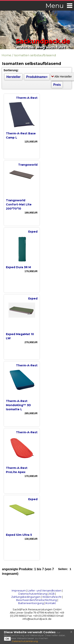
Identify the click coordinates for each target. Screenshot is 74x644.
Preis (57, 85)
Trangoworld (28, 165)
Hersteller (13, 77)
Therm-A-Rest (27, 98)
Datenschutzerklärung (33, 594)
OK (7, 639)
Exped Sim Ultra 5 (19, 535)
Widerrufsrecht (52, 597)
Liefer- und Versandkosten (44, 590)
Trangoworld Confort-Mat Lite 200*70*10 (19, 204)
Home (6, 55)
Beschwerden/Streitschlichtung (37, 600)
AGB (52, 594)
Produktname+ (37, 77)
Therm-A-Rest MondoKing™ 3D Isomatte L (18, 405)
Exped (33, 232)
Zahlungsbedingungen (26, 597)
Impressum (19, 590)
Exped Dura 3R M (18, 267)
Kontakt (51, 603)
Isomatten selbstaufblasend (35, 55)
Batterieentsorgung (31, 603)
